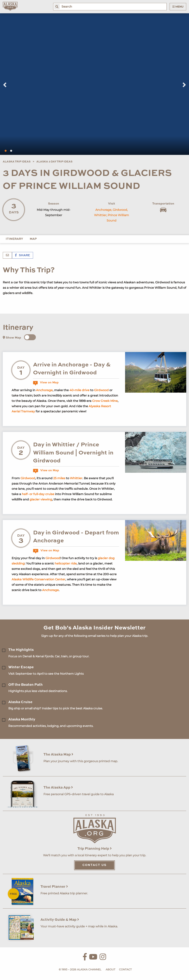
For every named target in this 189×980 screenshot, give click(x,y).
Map (33, 239)
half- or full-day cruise (38, 494)
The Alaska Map (58, 755)
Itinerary (14, 239)
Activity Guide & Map (60, 920)
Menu (178, 7)
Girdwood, (120, 210)
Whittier (76, 478)
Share (23, 255)
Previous (5, 85)
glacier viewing (41, 499)
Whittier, (101, 215)
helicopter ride (66, 563)
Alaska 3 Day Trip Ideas (54, 162)
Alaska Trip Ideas (17, 162)
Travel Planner (54, 887)
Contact (125, 969)
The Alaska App (58, 788)
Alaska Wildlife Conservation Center (39, 579)
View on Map (46, 383)
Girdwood (101, 390)
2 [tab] (11, 151)
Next (184, 85)
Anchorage (44, 390)
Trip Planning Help (95, 849)
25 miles (59, 478)
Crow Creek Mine (105, 401)
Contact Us (94, 865)
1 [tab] (6, 151)
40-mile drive (79, 390)
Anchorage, (104, 210)
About (110, 969)
